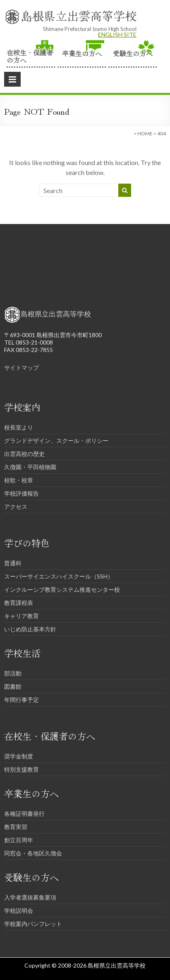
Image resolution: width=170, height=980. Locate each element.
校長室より (19, 427)
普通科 (13, 563)
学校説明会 (19, 910)
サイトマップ (22, 367)
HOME (145, 133)
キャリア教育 (22, 616)
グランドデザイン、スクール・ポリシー (56, 440)
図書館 (13, 686)
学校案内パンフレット (33, 924)
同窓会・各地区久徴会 (33, 853)
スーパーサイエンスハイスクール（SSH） (59, 576)
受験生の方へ (133, 53)
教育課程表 (19, 603)
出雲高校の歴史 (24, 454)
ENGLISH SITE (117, 34)
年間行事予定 (22, 700)
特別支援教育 (22, 769)
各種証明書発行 (24, 814)
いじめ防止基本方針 (30, 629)
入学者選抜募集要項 (30, 897)
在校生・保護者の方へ (30, 55)
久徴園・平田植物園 (30, 467)
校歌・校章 (19, 480)
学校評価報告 (22, 493)
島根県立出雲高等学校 (79, 16)
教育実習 (16, 827)
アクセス (16, 507)
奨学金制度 (19, 756)
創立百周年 (19, 840)
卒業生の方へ (82, 53)
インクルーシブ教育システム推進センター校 (62, 589)
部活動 (13, 673)
